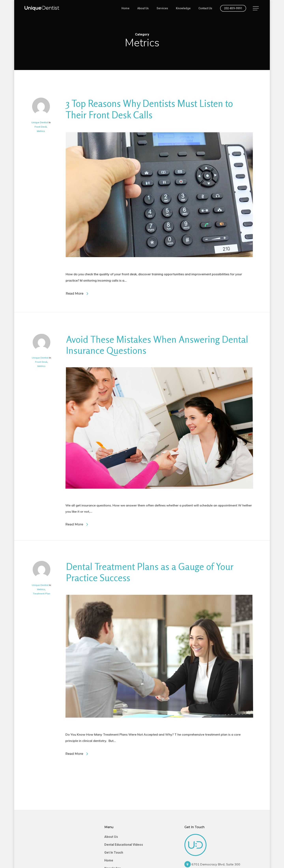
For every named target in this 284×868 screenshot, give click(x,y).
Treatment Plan (45, 653)
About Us (111, 837)
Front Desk (41, 127)
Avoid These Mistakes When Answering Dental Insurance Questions (156, 420)
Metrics (41, 131)
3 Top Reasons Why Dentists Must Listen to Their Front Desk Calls (149, 109)
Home (109, 860)
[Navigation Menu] (256, 8)
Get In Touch (114, 853)
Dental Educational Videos (124, 845)
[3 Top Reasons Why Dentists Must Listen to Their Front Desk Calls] (159, 268)
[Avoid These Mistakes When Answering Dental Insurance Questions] (160, 529)
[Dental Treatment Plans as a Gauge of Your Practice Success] (160, 766)
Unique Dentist (40, 123)
